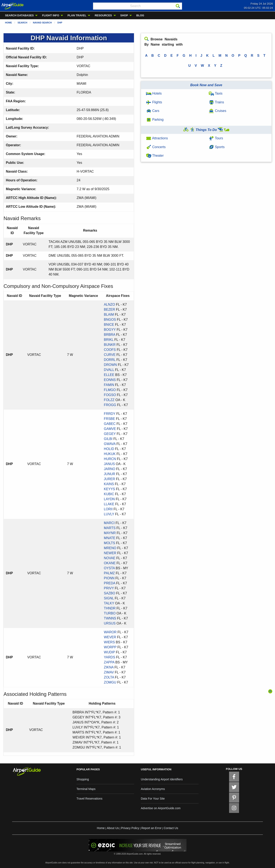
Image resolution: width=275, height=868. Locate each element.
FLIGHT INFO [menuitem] (51, 15)
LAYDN (109, 499)
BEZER (109, 310)
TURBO (110, 613)
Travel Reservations (89, 799)
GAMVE (110, 429)
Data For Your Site (153, 799)
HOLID (109, 449)
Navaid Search (42, 23)
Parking (155, 120)
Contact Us (171, 828)
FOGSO (110, 395)
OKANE (110, 563)
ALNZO (109, 305)
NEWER (110, 553)
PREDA (109, 583)
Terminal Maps (86, 789)
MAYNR (110, 533)
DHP (60, 23)
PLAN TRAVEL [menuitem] (77, 15)
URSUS (110, 623)
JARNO (109, 469)
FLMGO (110, 390)
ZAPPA (109, 662)
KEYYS (109, 489)
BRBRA (109, 335)
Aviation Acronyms (153, 789)
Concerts (156, 147)
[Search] (178, 6)
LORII (108, 509)
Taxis (216, 93)
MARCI (109, 523)
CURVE (110, 355)
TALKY (109, 603)
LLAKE (109, 504)
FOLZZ (109, 400)
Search (22, 23)
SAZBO (109, 593)
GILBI (108, 439)
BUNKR (110, 345)
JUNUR (109, 474)
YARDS (109, 657)
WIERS (109, 642)
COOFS (110, 350)
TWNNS (110, 618)
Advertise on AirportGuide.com (161, 808)
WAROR (110, 632)
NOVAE (110, 558)
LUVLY (109, 514)
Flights (154, 102)
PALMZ (109, 573)
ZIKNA (109, 667)
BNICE (109, 325)
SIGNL (109, 598)
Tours (216, 138)
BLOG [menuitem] (140, 15)
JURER (109, 479)
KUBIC (109, 494)
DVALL (109, 370)
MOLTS (109, 543)
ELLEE (109, 375)
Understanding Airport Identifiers (162, 779)
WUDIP (109, 652)
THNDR (110, 608)
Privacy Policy (130, 828)
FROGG (110, 405)
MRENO (110, 548)
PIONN (109, 578)
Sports (217, 147)
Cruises (218, 111)
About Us (113, 828)
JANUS (109, 464)
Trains (216, 102)
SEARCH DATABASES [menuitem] (19, 15)
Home (8, 23)
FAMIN (109, 385)
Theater (155, 156)
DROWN (110, 365)
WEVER (110, 637)
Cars (153, 111)
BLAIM (109, 315)
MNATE (110, 538)
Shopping (83, 779)
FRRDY (110, 414)
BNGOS (110, 320)
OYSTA (109, 568)
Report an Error (151, 828)
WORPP (110, 647)
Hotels (154, 93)
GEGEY (110, 434)
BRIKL (109, 340)
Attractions (157, 138)
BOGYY (110, 330)
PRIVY (109, 588)
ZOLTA (109, 677)
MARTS (110, 528)
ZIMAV (109, 672)
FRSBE (109, 419)
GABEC (110, 424)
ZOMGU (110, 682)
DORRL (110, 360)
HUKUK (110, 454)
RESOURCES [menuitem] (103, 15)
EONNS (110, 380)
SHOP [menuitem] (124, 15)
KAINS (109, 484)
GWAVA (110, 444)
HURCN (110, 459)
